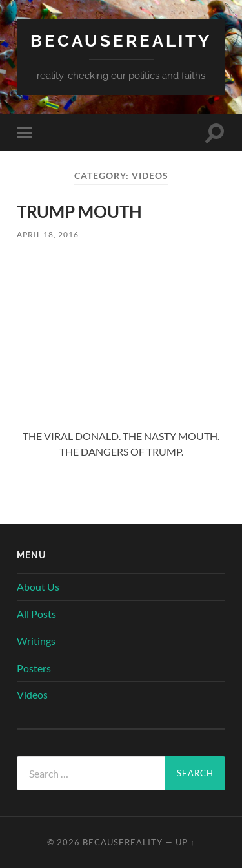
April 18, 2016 (48, 234)
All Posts (36, 614)
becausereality (121, 40)
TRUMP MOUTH (79, 211)
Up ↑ (185, 842)
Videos (32, 694)
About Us (38, 587)
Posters (34, 668)
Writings (36, 641)
